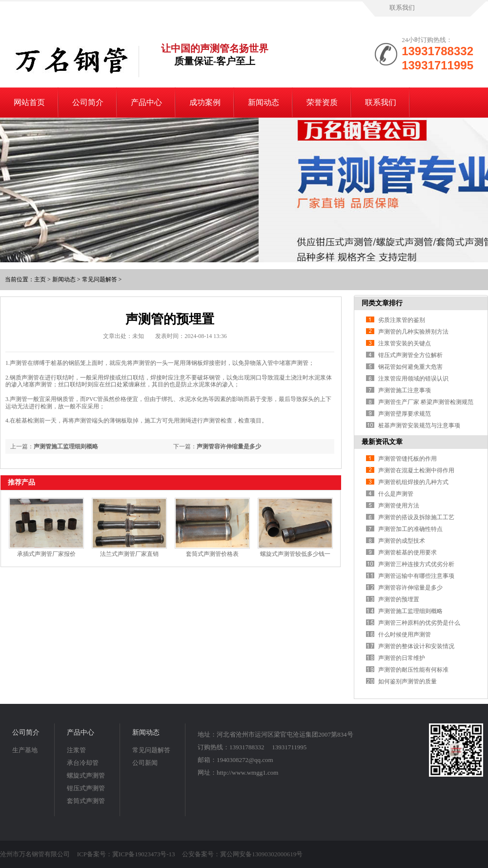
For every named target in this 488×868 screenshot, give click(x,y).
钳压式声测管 (86, 788)
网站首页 (29, 102)
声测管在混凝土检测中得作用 (416, 470)
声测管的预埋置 (399, 599)
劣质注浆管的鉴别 (402, 320)
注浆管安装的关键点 (405, 343)
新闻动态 (264, 102)
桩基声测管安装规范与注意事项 (419, 425)
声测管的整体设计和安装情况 (416, 646)
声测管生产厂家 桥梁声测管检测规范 (426, 402)
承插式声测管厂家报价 (46, 554)
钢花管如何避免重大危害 (410, 367)
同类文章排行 (382, 303)
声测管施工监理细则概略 (66, 446)
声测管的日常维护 (402, 658)
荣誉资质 (322, 102)
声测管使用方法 (399, 506)
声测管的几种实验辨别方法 (413, 332)
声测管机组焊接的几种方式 (413, 482)
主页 (40, 279)
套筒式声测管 (86, 801)
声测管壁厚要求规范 (405, 414)
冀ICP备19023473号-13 (144, 854)
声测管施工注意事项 (405, 390)
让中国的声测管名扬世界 (215, 55)
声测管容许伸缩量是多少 (229, 446)
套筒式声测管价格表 (212, 554)
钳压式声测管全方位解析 (410, 355)
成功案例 (205, 102)
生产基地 (25, 750)
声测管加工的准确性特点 (410, 529)
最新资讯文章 (382, 442)
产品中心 (146, 102)
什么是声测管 (396, 494)
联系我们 (402, 8)
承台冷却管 (83, 763)
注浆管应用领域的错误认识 (413, 379)
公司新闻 (145, 763)
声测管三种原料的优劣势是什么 (419, 623)
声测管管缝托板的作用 (407, 459)
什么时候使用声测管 (405, 635)
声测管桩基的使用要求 (407, 552)
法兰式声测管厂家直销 (129, 554)
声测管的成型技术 (402, 541)
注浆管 (76, 750)
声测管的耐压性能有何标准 (413, 670)
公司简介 (88, 102)
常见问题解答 (100, 279)
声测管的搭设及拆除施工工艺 (416, 517)
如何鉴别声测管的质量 (407, 681)
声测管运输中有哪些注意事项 (416, 576)
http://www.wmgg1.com (247, 773)
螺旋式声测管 (86, 775)
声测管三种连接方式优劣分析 (416, 564)
